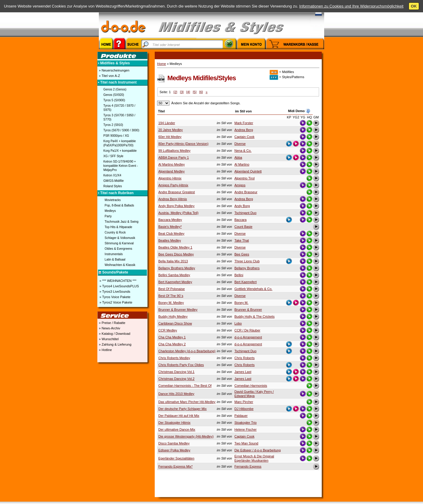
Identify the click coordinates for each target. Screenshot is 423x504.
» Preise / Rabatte (112, 323)
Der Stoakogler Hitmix (174, 423)
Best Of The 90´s (171, 296)
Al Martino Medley (172, 164)
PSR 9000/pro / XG (116, 136)
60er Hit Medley (170, 137)
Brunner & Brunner (248, 310)
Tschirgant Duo (245, 213)
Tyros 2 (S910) (113, 125)
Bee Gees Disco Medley (176, 254)
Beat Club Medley (171, 234)
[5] (195, 92)
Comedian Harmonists (251, 386)
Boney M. (241, 303)
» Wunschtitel (108, 339)
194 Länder (167, 123)
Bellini (239, 275)
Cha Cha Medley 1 (172, 337)
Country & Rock (115, 232)
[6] (201, 92)
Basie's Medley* (170, 227)
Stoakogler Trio (245, 423)
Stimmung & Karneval (119, 243)
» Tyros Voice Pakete (114, 297)
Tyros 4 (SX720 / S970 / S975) (119, 108)
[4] (188, 92)
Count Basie (243, 227)
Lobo (238, 323)
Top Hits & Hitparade (118, 227)
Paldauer (241, 416)
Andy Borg (242, 206)
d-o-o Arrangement (248, 337)
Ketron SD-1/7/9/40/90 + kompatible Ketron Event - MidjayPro (121, 166)
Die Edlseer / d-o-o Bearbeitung (257, 450)
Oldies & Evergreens (118, 249)
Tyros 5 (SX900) (114, 100)
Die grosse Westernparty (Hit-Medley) (186, 436)
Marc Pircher (244, 402)
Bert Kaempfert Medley (175, 282)
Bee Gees (242, 254)
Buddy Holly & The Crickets (254, 316)
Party (108, 216)
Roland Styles (113, 186)
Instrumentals (114, 254)
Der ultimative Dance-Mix (177, 429)
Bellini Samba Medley (174, 275)
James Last (243, 372)
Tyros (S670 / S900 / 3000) (121, 130)
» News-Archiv (109, 328)
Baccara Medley (170, 220)
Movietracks (113, 200)
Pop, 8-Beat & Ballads (119, 205)
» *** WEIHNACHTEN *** (117, 281)
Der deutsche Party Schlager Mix (183, 409)
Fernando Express (248, 466)
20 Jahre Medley (170, 130)
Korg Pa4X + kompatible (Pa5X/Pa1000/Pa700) (120, 143)
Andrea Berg (244, 130)
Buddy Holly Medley (173, 316)
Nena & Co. (243, 151)
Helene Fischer (245, 429)
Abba (238, 157)
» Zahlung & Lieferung (115, 344)
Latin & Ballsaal (115, 260)
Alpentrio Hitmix (170, 178)
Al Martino (242, 164)
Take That (242, 240)
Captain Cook (244, 137)
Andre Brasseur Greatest (177, 192)
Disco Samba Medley (174, 443)
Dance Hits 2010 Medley (176, 394)
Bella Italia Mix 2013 (173, 261)
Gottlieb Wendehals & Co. (253, 289)
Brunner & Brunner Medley (178, 310)
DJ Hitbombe (244, 409)
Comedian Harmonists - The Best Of (185, 386)
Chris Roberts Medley (174, 358)
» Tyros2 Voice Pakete (115, 302)
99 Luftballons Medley (174, 151)
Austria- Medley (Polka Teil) (178, 213)
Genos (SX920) (114, 95)
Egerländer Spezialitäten (176, 458)
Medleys (110, 211)
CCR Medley (168, 330)
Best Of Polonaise (172, 289)
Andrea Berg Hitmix (173, 199)
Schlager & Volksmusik (120, 238)
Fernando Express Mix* (175, 466)
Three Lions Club (247, 261)
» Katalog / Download (114, 334)
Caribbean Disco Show (175, 323)
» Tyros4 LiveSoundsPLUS (119, 286)
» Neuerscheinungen (114, 70)
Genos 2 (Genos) (115, 89)
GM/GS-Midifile (114, 181)
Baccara (240, 220)
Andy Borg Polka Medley (176, 206)
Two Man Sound (246, 443)
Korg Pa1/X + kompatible (120, 151)
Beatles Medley (170, 240)
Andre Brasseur (246, 192)
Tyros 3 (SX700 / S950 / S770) (119, 117)
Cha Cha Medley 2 (172, 344)
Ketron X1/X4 (112, 175)
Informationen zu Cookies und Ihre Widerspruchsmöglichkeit (351, 6)
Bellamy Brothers (247, 268)
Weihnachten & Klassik (120, 265)
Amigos (240, 185)
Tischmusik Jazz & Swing (121, 222)
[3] (182, 92)
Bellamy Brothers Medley (177, 268)
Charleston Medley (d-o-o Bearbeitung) (187, 351)
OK (414, 6)
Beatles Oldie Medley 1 (175, 247)
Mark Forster (244, 123)
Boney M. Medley (171, 303)
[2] (175, 92)
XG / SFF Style (113, 156)
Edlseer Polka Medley (174, 450)
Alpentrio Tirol (244, 178)
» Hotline (105, 350)
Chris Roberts (244, 358)
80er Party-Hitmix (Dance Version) (183, 144)
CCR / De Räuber (247, 330)
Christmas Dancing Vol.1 (176, 372)
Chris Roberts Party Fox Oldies (181, 365)
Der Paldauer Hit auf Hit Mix (179, 416)
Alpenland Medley (171, 171)
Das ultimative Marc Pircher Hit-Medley (187, 402)
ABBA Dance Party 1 (174, 157)
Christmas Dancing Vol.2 (176, 379)
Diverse (240, 144)
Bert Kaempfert (245, 282)
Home (161, 64)
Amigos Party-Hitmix (173, 185)
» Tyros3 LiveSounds (114, 292)
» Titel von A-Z (109, 76)
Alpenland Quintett (248, 171)
